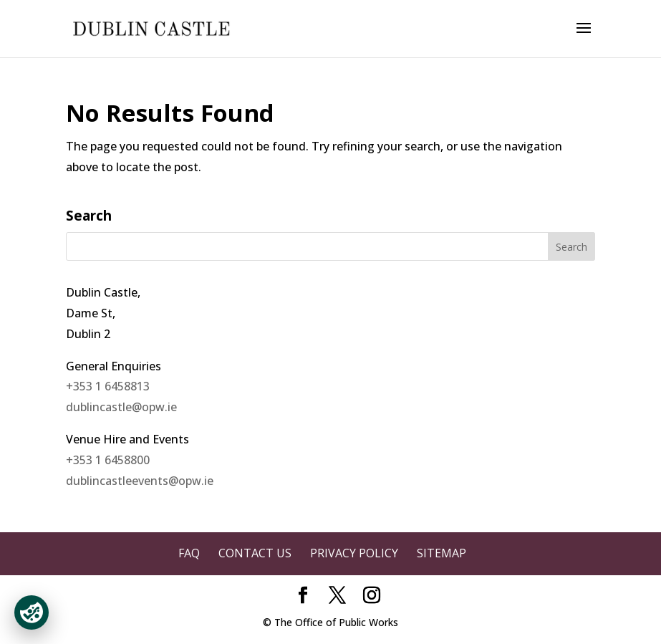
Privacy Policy (354, 553)
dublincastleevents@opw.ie (140, 481)
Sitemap (442, 553)
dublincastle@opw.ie (121, 407)
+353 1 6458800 (108, 460)
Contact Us (255, 553)
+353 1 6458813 (108, 386)
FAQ (189, 553)
